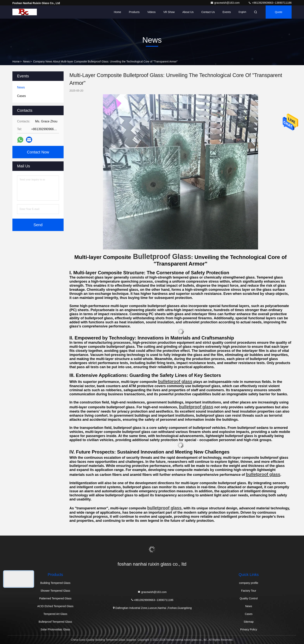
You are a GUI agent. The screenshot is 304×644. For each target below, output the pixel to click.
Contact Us (208, 12)
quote (279, 12)
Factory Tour (249, 591)
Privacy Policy (249, 629)
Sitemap (249, 622)
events (227, 12)
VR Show (169, 12)
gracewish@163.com (225, 3)
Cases (249, 614)
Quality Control (249, 598)
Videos (152, 12)
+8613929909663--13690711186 (270, 3)
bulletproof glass (196, 407)
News (26, 61)
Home (117, 12)
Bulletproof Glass (162, 257)
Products (134, 12)
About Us (188, 12)
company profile (249, 583)
